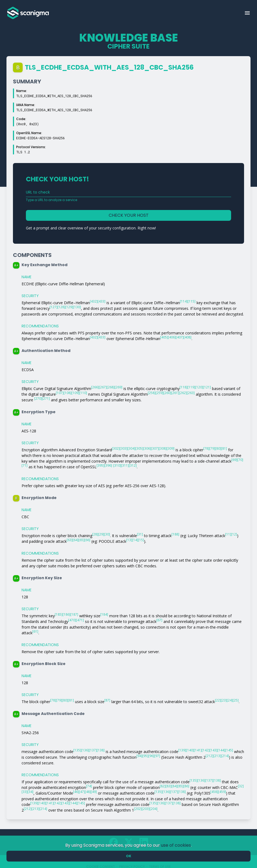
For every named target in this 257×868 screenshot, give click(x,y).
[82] (163, 786)
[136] (85, 750)
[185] (59, 614)
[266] (95, 387)
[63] (70, 540)
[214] (225, 756)
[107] (60, 393)
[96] (151, 756)
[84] (174, 786)
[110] (83, 393)
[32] (241, 786)
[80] (218, 448)
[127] (54, 307)
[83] (169, 786)
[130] (77, 307)
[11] (228, 534)
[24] (230, 700)
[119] (191, 387)
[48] (88, 792)
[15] (141, 540)
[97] (157, 756)
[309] (171, 448)
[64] (76, 540)
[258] (152, 393)
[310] (117, 465)
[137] (93, 750)
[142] (206, 750)
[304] (131, 448)
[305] (139, 448)
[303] (124, 448)
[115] (192, 301)
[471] (80, 620)
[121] (207, 387)
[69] (234, 460)
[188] (175, 534)
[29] (101, 534)
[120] (199, 387)
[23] (224, 700)
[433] (102, 301)
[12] (234, 534)
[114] (184, 301)
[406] (172, 337)
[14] (135, 540)
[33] (25, 792)
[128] (61, 307)
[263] (191, 393)
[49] (94, 792)
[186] (66, 614)
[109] (75, 393)
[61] (35, 631)
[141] (198, 750)
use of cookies (176, 845)
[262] (183, 393)
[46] (76, 792)
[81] (224, 448)
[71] (25, 465)
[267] (103, 387)
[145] (229, 750)
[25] (236, 700)
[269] (119, 387)
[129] (69, 307)
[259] (160, 393)
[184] (104, 614)
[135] (77, 750)
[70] (240, 460)
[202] (138, 809)
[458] (214, 792)
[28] (95, 534)
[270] (38, 399)
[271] (46, 399)
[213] (217, 756)
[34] (30, 792)
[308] (163, 448)
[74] (89, 786)
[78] (206, 448)
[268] (111, 387)
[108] (68, 393)
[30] (107, 534)
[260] (167, 393)
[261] (175, 393)
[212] (209, 756)
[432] (94, 301)
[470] (72, 620)
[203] (146, 809)
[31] (140, 534)
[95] (145, 756)
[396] (108, 465)
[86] (186, 786)
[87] (107, 700)
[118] (184, 387)
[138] (101, 750)
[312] (133, 465)
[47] (82, 792)
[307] (155, 448)
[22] (218, 700)
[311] (125, 465)
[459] (222, 792)
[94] (139, 756)
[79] (212, 448)
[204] (154, 809)
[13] (129, 540)
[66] (87, 540)
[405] (164, 337)
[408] (188, 337)
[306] (147, 448)
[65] (81, 540)
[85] (180, 786)
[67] (159, 620)
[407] (180, 337)
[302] (116, 448)
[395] (100, 465)
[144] (221, 750)
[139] (182, 750)
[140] (190, 750)
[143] (213, 750)
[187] (74, 614)
